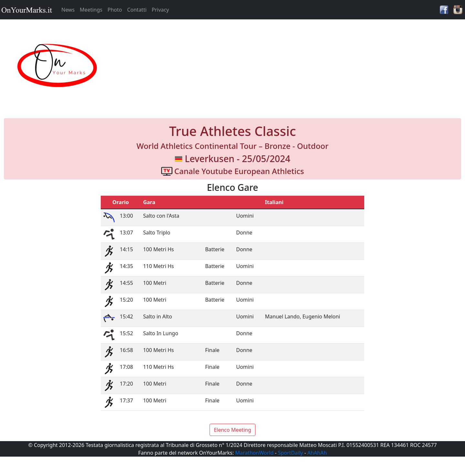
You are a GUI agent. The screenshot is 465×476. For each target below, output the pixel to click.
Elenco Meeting (232, 430)
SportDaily (290, 453)
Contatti (137, 10)
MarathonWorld (254, 453)
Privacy (160, 10)
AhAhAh (317, 453)
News (68, 10)
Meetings (91, 10)
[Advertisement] (291, 66)
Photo (115, 10)
